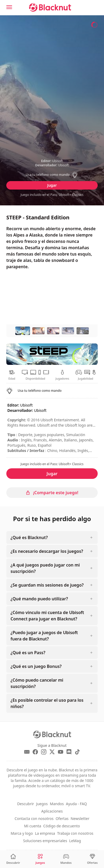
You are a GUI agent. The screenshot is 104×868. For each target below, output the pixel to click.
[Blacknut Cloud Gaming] (50, 7)
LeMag (75, 841)
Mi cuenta (33, 826)
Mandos (57, 804)
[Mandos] (66, 859)
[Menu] (9, 7)
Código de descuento (61, 826)
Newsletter (80, 819)
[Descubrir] (13, 859)
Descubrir (26, 804)
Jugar (52, 185)
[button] (52, 175)
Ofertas (62, 819)
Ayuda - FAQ (76, 804)
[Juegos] (40, 859)
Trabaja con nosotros (75, 833)
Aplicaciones (52, 811)
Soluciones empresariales (45, 841)
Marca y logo (22, 833)
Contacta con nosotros (34, 819)
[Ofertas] (92, 859)
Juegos (42, 804)
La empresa (45, 833)
